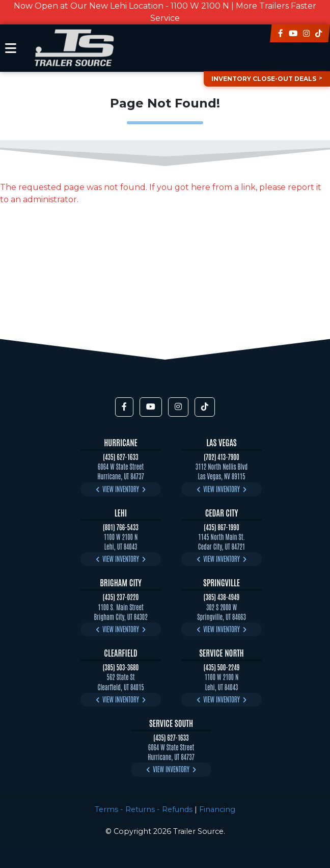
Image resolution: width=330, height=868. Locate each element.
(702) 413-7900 (222, 457)
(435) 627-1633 (120, 457)
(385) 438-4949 (222, 597)
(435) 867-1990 (221, 527)
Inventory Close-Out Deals (264, 79)
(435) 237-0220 (121, 597)
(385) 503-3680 (121, 667)
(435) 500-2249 (222, 667)
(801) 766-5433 (121, 527)
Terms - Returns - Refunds (144, 809)
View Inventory (121, 489)
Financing (217, 809)
